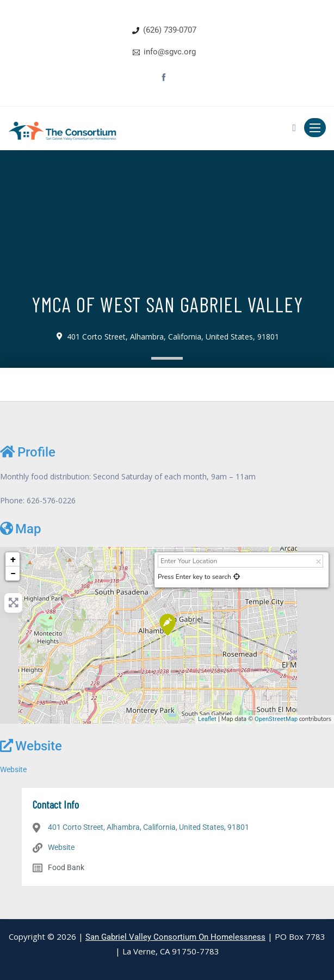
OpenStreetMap (276, 719)
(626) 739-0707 (170, 30)
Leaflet (207, 719)
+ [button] (13, 559)
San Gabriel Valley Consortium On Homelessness (175, 937)
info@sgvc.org (170, 52)
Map (20, 529)
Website (31, 746)
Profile (28, 452)
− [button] (13, 573)
